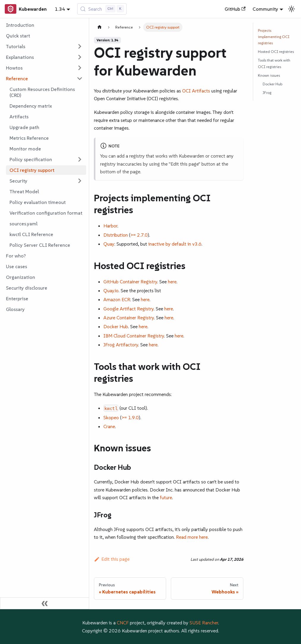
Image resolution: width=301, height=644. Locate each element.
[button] (44, 46)
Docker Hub (116, 326)
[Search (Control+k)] (102, 9)
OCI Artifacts (196, 91)
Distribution (116, 235)
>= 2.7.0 (139, 235)
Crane (109, 426)
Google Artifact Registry (129, 309)
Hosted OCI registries (276, 52)
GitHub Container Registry (130, 282)
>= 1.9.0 (130, 417)
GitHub (235, 9)
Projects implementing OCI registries (274, 37)
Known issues (269, 75)
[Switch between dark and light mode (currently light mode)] (291, 9)
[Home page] (100, 27)
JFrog (267, 93)
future (166, 497)
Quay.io (111, 290)
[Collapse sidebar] (45, 603)
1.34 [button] (60, 9)
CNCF (123, 623)
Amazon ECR (117, 299)
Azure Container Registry (129, 318)
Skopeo (111, 417)
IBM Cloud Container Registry (134, 336)
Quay (109, 244)
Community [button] (265, 9)
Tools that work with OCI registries (274, 63)
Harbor (110, 226)
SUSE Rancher (204, 623)
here (172, 282)
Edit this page (112, 559)
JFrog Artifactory (121, 345)
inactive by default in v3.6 (175, 244)
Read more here (192, 537)
